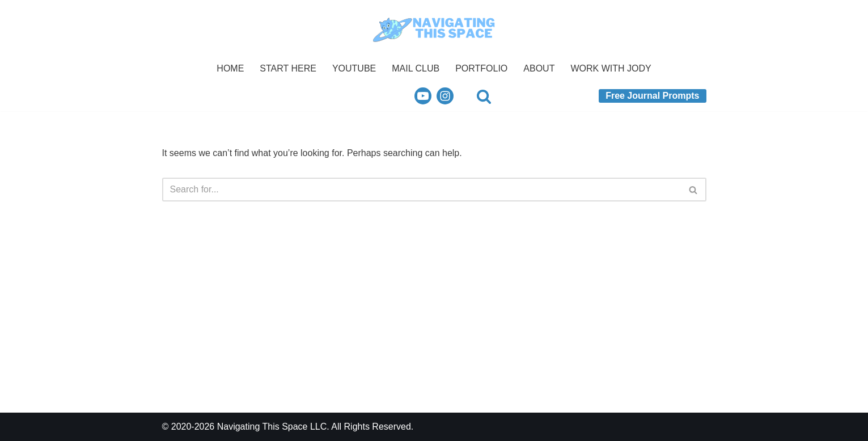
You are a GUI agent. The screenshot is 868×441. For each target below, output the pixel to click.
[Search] (484, 96)
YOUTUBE (354, 68)
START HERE (288, 68)
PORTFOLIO (481, 68)
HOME (230, 68)
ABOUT (539, 68)
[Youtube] (423, 96)
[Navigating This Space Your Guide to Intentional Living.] (434, 28)
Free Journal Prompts (652, 96)
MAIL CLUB (416, 68)
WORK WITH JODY (611, 68)
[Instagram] (445, 96)
